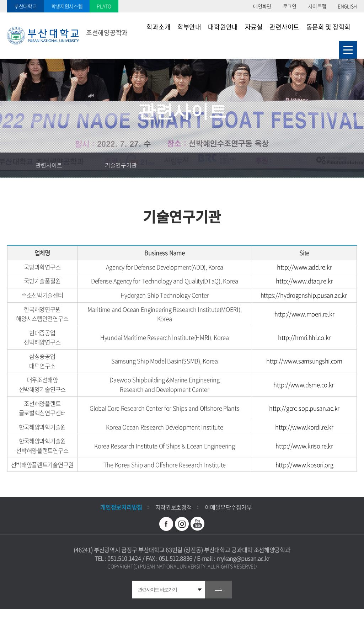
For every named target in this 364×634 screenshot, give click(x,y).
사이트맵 (317, 6)
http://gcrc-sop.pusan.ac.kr (304, 408)
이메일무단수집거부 (228, 507)
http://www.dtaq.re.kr (304, 281)
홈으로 (12, 165)
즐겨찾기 (302, 165)
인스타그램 (182, 524)
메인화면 (262, 6)
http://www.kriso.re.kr (304, 446)
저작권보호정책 (174, 507)
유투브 (198, 524)
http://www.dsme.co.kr (304, 385)
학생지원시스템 (67, 6)
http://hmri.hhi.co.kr (304, 337)
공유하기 (327, 165)
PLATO (104, 6)
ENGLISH (347, 6)
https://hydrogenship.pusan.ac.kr (304, 295)
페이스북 (166, 524)
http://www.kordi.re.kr (304, 427)
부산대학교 (26, 6)
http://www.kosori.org (304, 465)
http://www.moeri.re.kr (304, 314)
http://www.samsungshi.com (304, 361)
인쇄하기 (352, 165)
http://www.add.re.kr (304, 267)
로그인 (290, 6)
